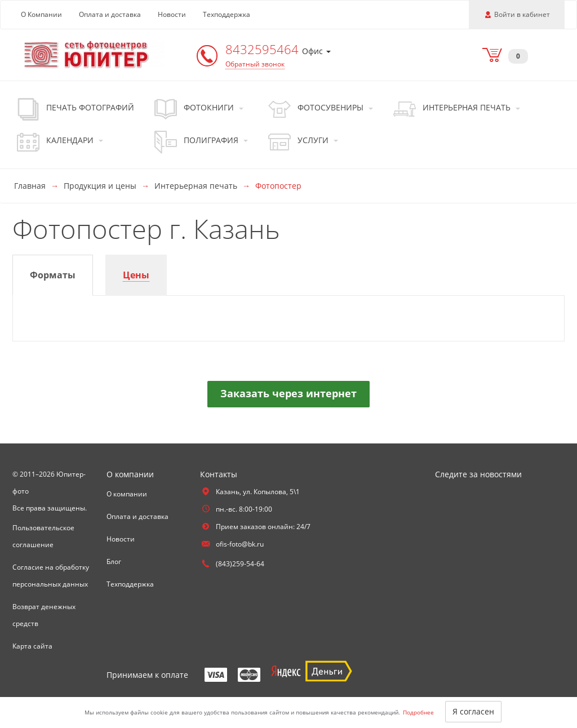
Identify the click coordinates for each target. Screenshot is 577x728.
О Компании (41, 14)
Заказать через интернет (288, 393)
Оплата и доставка (110, 14)
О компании (127, 494)
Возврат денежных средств (44, 615)
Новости (172, 14)
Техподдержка (227, 14)
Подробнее (418, 712)
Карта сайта (32, 646)
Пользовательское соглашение (43, 536)
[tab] (53, 275)
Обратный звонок (255, 64)
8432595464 (264, 49)
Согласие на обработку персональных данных (51, 576)
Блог (114, 561)
